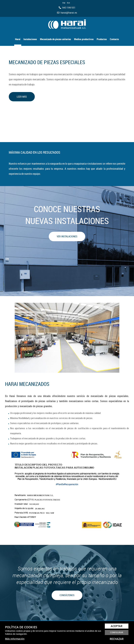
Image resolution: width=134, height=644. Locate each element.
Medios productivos (84, 39)
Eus (68, 3)
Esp (64, 3)
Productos (102, 39)
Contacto (114, 39)
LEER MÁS (22, 97)
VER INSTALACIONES (67, 236)
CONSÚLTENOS (67, 595)
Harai (18, 39)
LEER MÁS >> (15, 180)
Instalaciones (30, 39)
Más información (15, 639)
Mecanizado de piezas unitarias (56, 39)
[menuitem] (18, 37)
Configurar (117, 632)
